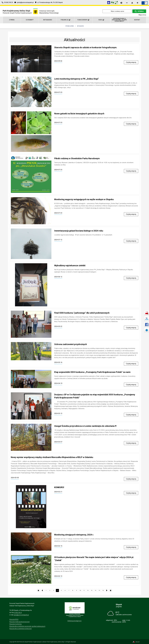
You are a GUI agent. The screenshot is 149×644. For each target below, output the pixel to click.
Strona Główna (69, 26)
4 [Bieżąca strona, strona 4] (57, 590)
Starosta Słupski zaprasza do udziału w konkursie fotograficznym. (86, 47)
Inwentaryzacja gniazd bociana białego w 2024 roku (79, 231)
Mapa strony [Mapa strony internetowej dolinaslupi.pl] (142, 15)
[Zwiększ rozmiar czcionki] (138, 3)
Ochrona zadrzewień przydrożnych (71, 344)
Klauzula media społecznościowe (19, 622)
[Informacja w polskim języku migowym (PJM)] (117, 3)
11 (84, 590)
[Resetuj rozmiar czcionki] (132, 3)
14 (95, 590)
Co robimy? (30, 20)
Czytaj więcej (131, 62)
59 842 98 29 (18, 613)
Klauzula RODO (14, 619)
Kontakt (137, 20)
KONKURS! (59, 487)
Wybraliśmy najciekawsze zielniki (70, 266)
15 (99, 590)
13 (92, 590)
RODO (101, 20)
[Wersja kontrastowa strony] (121, 3)
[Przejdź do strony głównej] (31, 11)
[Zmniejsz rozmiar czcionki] (127, 3)
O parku (12, 20)
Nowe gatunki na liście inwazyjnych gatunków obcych (79, 114)
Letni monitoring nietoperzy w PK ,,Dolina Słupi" (77, 79)
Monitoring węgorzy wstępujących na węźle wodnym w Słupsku (84, 199)
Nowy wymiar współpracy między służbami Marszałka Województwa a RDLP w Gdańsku (52, 457)
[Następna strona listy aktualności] (107, 590)
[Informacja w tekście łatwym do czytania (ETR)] (109, 3)
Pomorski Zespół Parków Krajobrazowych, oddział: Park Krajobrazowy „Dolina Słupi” (42, 642)
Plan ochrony (83, 20)
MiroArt (136, 642)
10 (80, 590)
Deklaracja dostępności (74, 621)
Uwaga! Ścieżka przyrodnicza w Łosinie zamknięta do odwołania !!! (85, 426)
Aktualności (48, 20)
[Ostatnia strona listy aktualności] (111, 590)
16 (103, 590)
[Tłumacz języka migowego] (113, 3)
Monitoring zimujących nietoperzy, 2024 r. (74, 535)
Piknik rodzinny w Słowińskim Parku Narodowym (77, 158)
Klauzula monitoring (15, 624)
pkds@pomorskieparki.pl (21, 615)
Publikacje (65, 20)
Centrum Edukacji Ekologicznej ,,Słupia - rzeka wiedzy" (119, 20)
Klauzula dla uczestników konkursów (21, 629)
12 (88, 590)
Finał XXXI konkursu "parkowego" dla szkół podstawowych (82, 313)
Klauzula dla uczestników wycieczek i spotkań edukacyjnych (27, 626)
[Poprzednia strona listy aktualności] (42, 590)
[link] (145, 3)
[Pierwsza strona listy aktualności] (38, 590)
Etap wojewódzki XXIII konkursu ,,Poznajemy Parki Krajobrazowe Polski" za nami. (93, 372)
